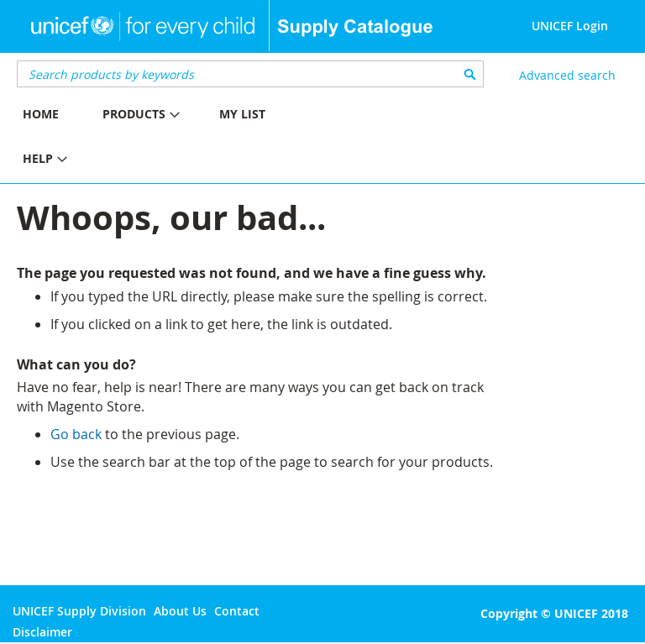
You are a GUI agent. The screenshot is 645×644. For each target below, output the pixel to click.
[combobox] (250, 74)
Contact (237, 611)
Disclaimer (42, 632)
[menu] (161, 139)
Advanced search (567, 75)
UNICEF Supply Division (79, 611)
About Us (180, 611)
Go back (76, 434)
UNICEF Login (570, 26)
